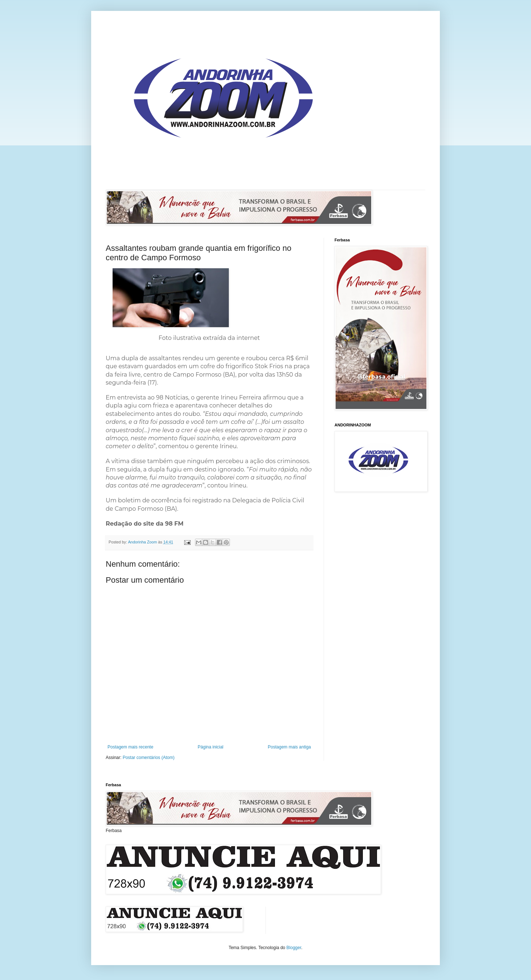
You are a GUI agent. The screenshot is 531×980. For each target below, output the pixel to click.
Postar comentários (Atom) (149, 758)
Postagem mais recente (130, 747)
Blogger (294, 948)
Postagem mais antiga (289, 747)
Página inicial (210, 747)
